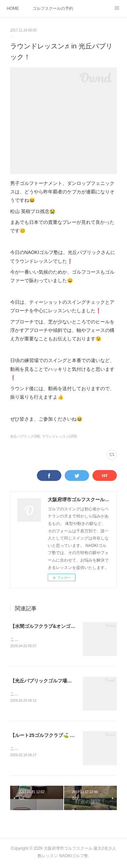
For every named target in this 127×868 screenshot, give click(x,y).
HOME (13, 8)
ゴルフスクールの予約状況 (53, 8)
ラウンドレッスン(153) (59, 436)
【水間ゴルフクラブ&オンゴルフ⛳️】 (50, 626)
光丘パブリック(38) (25, 436)
